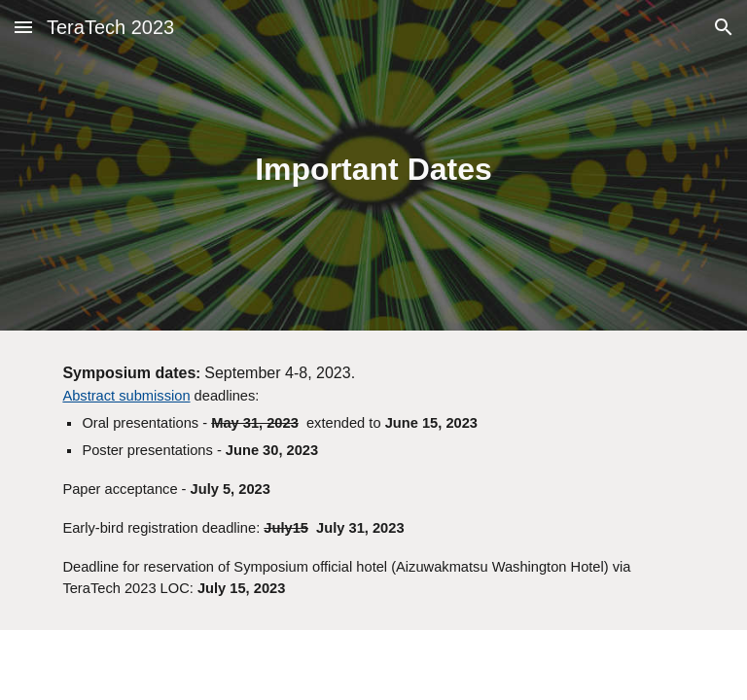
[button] (23, 27)
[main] (373, 166)
